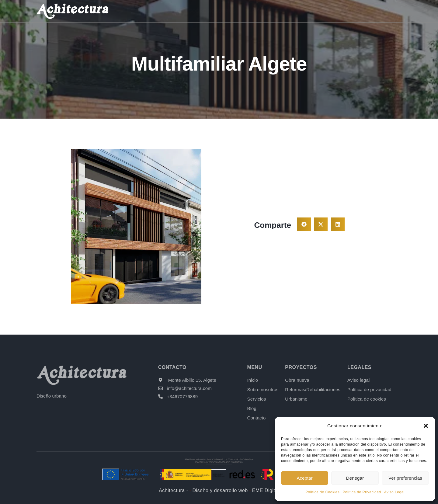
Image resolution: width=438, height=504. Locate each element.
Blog (337, 11)
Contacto (367, 11)
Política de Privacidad (362, 492)
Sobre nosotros (213, 11)
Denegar (355, 478)
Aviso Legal (394, 492)
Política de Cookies (322, 492)
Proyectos (301, 11)
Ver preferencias (405, 478)
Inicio (173, 11)
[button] (426, 426)
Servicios (259, 11)
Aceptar (304, 478)
